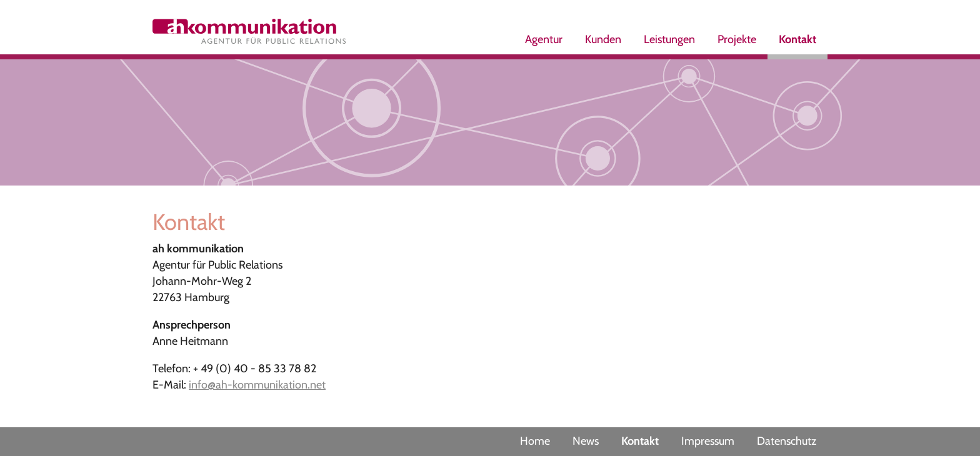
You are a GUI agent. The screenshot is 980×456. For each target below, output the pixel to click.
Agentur (544, 39)
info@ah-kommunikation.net (257, 385)
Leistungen (669, 39)
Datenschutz (787, 441)
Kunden (603, 39)
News (586, 441)
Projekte (737, 39)
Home (535, 441)
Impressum (708, 441)
